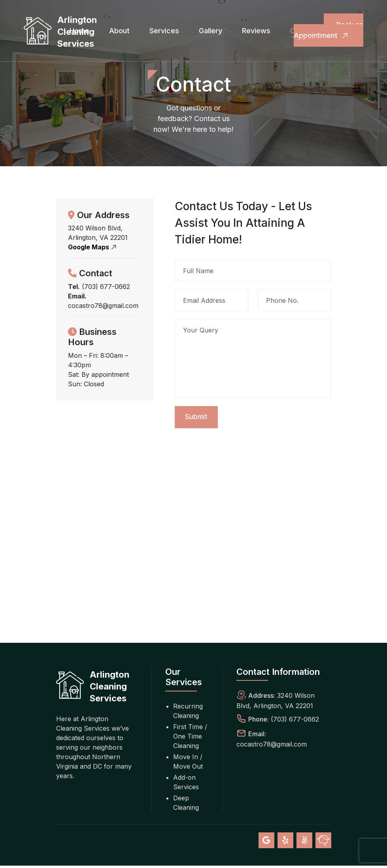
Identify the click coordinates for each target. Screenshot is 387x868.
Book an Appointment (328, 31)
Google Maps (93, 247)
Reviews (256, 31)
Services (164, 31)
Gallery (210, 31)
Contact (304, 31)
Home (79, 31)
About (119, 31)
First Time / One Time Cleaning (190, 739)
